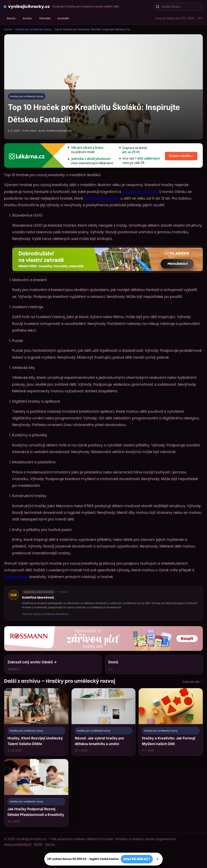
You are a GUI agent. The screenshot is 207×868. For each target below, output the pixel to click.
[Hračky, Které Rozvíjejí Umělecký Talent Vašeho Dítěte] (36, 722)
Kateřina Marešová (38, 597)
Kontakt (63, 18)
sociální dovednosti (140, 192)
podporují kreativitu (102, 198)
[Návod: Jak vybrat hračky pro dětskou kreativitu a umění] (104, 722)
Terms (50, 844)
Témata (45, 18)
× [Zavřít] (158, 859)
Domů (11, 18)
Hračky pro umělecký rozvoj (33, 29)
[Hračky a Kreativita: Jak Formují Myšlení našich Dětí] (171, 722)
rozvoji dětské (16, 577)
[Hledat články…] (181, 7)
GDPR (38, 844)
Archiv (27, 18)
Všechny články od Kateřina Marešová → (47, 614)
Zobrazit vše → (193, 682)
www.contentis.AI (18, 844)
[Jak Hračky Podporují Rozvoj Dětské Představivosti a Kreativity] (36, 793)
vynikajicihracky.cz (29, 6)
